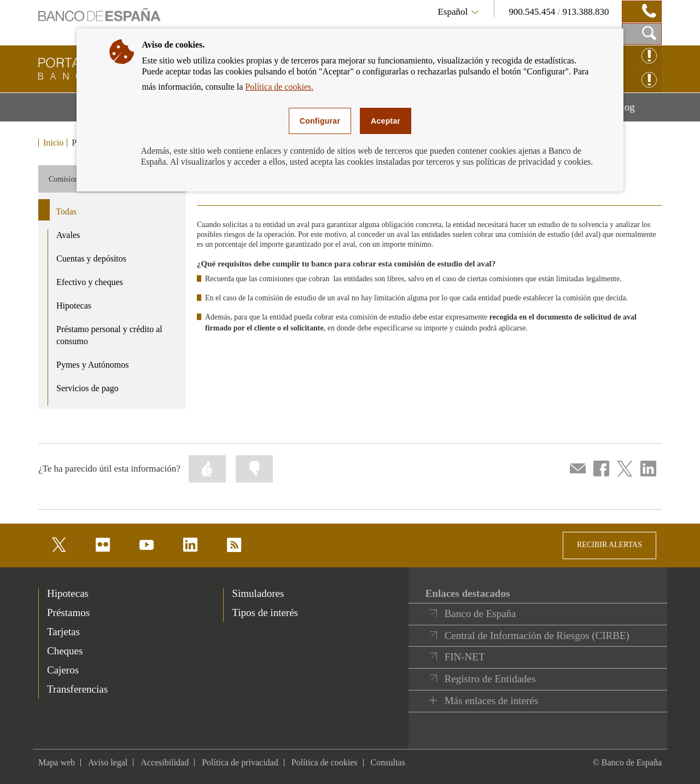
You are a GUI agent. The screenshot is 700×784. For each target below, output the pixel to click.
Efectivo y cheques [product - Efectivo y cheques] (90, 282)
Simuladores (258, 593)
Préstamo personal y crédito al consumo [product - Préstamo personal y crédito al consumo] (109, 335)
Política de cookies (325, 762)
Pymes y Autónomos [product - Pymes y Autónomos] (92, 365)
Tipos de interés (265, 612)
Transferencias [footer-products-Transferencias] (77, 689)
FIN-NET (465, 657)
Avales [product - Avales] (68, 235)
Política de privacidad (240, 762)
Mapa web (57, 762)
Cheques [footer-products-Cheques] (65, 651)
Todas (66, 211)
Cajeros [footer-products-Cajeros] (63, 670)
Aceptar (386, 121)
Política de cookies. (279, 87)
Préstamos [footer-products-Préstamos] (68, 612)
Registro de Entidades (490, 679)
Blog (638, 111)
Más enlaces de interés (491, 701)
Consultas (388, 762)
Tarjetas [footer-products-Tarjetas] (63, 632)
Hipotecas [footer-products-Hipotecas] (68, 593)
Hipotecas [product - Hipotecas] (74, 306)
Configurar (320, 121)
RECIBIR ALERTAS (609, 545)
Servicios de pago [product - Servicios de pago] (87, 388)
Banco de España (480, 614)
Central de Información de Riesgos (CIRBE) (537, 635)
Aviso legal (108, 762)
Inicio (53, 143)
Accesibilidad (165, 762)
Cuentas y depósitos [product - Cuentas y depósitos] (91, 259)
